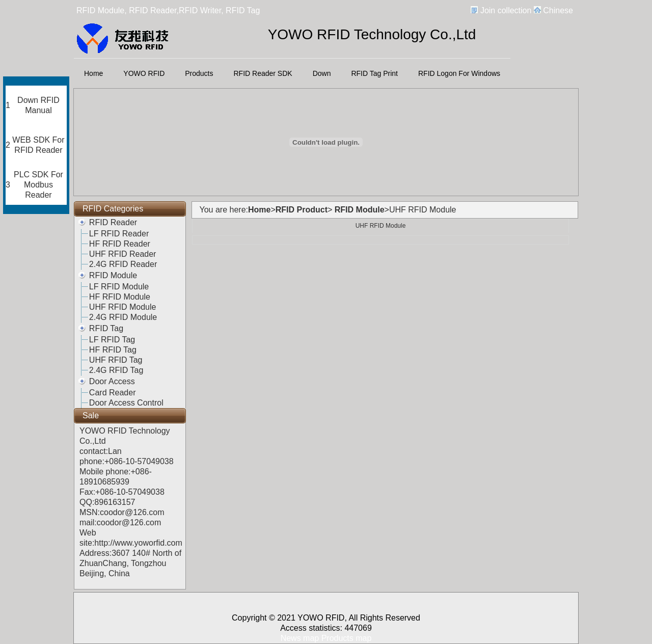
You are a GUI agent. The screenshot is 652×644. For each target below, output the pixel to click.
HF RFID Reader (120, 244)
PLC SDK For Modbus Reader (38, 185)
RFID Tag (106, 328)
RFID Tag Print (374, 73)
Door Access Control (126, 403)
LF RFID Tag (112, 340)
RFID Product (302, 210)
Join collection (506, 10)
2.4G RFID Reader (123, 264)
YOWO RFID (144, 73)
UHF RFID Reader (123, 254)
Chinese (558, 10)
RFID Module (113, 275)
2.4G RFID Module (123, 317)
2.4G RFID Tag (116, 370)
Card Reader (113, 393)
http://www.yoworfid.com (138, 543)
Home (93, 73)
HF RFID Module (120, 297)
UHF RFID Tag (116, 360)
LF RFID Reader (119, 234)
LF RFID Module (119, 287)
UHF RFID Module (123, 307)
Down (322, 73)
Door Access (112, 381)
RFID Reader (113, 222)
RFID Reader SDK (263, 73)
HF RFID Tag (113, 350)
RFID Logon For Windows (459, 73)
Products (199, 73)
